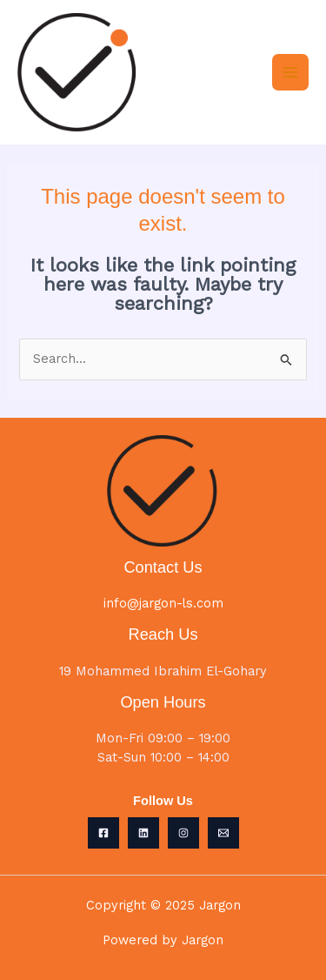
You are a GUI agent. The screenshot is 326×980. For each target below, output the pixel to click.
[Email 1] (223, 833)
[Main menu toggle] (290, 72)
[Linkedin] (143, 833)
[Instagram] (183, 833)
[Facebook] (103, 833)
